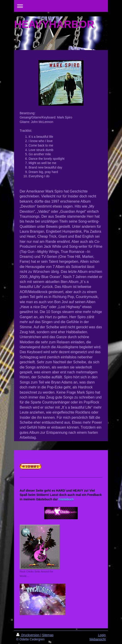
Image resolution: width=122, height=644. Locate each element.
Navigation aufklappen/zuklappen (61, 6)
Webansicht (98, 639)
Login (102, 635)
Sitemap (48, 635)
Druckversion (28, 635)
